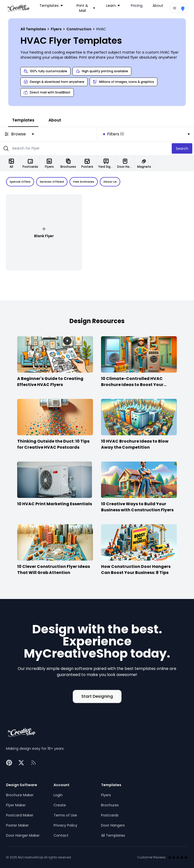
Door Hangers (113, 825)
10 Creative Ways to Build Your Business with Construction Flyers (137, 507)
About (158, 6)
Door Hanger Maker (23, 835)
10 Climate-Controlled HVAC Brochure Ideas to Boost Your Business (132, 385)
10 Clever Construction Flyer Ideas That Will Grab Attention (54, 570)
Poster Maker (17, 825)
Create (60, 805)
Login (58, 795)
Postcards (110, 815)
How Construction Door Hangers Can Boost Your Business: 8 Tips (136, 570)
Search (182, 149)
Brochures (110, 805)
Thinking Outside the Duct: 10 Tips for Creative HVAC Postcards (53, 444)
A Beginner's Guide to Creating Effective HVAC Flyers (50, 382)
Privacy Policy (65, 825)
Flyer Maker (16, 805)
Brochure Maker (20, 795)
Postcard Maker (20, 815)
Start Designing (97, 696)
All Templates (34, 29)
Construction (79, 29)
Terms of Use (65, 815)
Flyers (57, 29)
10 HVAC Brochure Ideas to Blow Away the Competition (135, 444)
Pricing (137, 6)
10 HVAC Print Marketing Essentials (55, 504)
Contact (61, 835)
